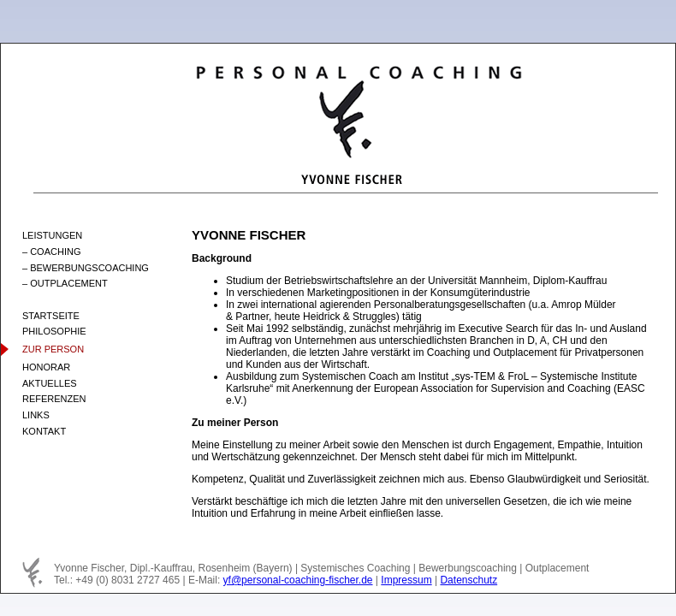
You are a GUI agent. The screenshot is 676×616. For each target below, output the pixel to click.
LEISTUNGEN (52, 235)
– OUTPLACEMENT (65, 283)
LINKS (36, 415)
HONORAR (46, 367)
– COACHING (51, 252)
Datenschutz (468, 580)
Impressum (406, 580)
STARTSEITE (51, 316)
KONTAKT (44, 431)
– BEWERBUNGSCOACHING (86, 268)
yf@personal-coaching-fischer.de (298, 580)
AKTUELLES (50, 383)
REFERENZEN (54, 399)
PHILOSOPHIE (54, 331)
